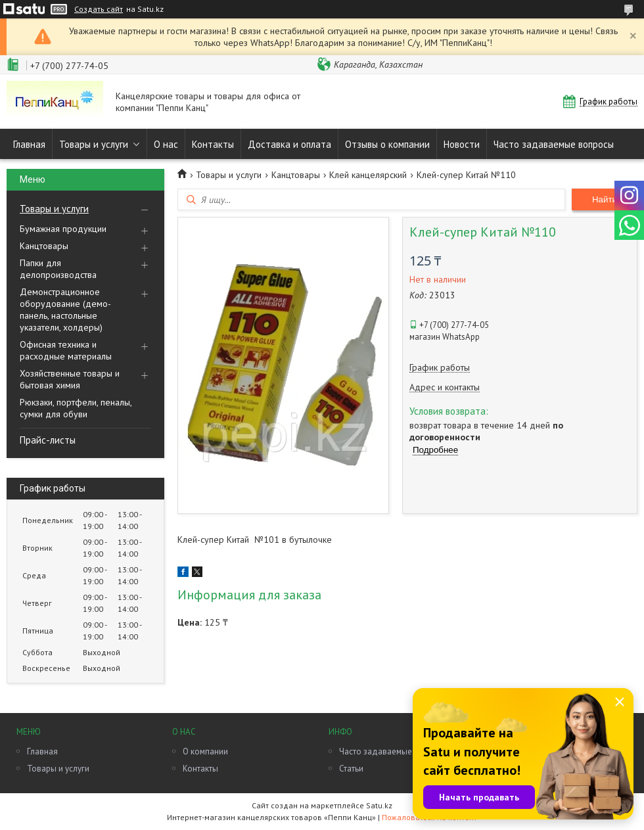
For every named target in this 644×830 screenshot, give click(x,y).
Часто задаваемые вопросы (554, 144)
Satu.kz (379, 805)
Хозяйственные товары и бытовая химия (70, 379)
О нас (166, 144)
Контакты (213, 144)
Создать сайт (99, 9)
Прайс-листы (48, 440)
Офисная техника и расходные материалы (66, 350)
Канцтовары (44, 246)
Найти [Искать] (605, 199)
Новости (462, 144)
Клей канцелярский (368, 175)
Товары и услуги (94, 144)
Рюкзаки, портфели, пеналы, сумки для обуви (76, 408)
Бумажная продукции (63, 229)
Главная (29, 144)
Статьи (351, 769)
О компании (205, 751)
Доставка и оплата (289, 144)
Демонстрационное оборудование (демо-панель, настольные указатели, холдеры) (65, 310)
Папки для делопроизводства (58, 269)
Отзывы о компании (387, 144)
